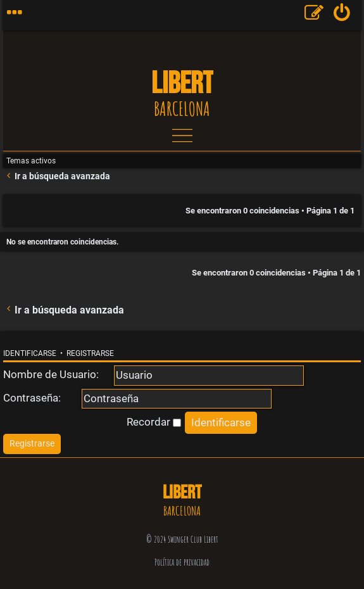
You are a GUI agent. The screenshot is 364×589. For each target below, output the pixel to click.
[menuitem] (342, 15)
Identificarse (30, 353)
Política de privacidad (182, 562)
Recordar (154, 422)
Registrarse (90, 353)
